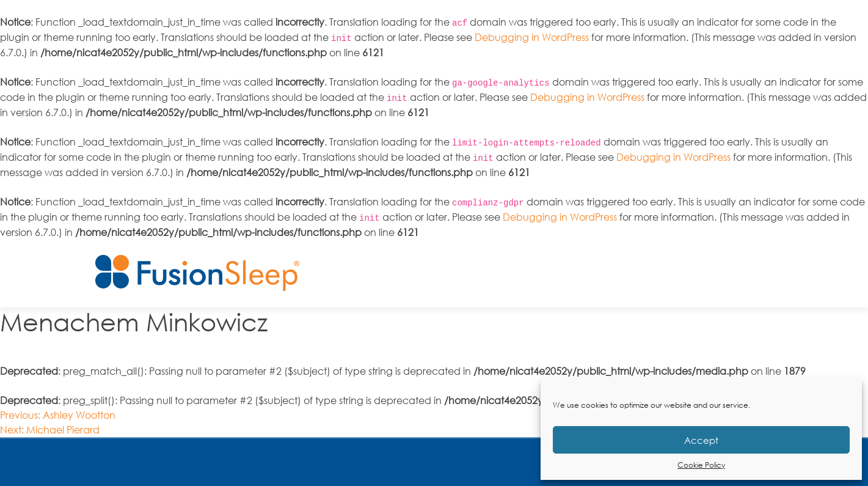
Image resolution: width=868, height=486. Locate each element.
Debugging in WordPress (532, 37)
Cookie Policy (701, 465)
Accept (701, 440)
